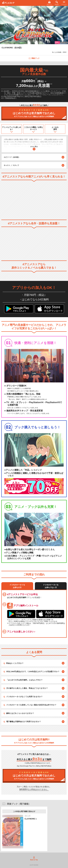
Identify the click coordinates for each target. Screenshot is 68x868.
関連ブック (34, 58)
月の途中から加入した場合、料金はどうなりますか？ (27, 688)
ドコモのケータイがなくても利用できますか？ (24, 697)
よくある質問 (55, 128)
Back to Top (34, 859)
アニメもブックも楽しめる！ (12, 128)
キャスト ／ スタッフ (11, 165)
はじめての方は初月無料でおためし (34, 113)
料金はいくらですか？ (15, 663)
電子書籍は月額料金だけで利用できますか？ (24, 722)
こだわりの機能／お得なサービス (33, 128)
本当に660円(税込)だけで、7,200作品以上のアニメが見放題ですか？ (33, 672)
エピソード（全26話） (34, 157)
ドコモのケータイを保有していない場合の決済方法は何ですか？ (31, 705)
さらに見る (34, 148)
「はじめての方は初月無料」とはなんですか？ (24, 680)
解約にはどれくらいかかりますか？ (20, 713)
